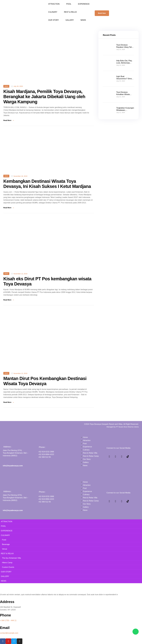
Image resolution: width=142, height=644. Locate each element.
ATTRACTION (54, 4)
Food (4, 540)
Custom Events (8, 567)
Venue (5, 549)
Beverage (6, 544)
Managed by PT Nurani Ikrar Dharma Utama (123, 427)
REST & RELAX (70, 12)
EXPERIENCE (84, 4)
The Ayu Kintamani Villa (11, 558)
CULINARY (53, 12)
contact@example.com (9, 633)
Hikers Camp (7, 563)
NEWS (83, 20)
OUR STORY (54, 20)
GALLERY (70, 20)
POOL (69, 4)
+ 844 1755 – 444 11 (8, 620)
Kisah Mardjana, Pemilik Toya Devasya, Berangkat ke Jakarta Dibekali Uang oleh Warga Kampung (44, 97)
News (6, 86)
